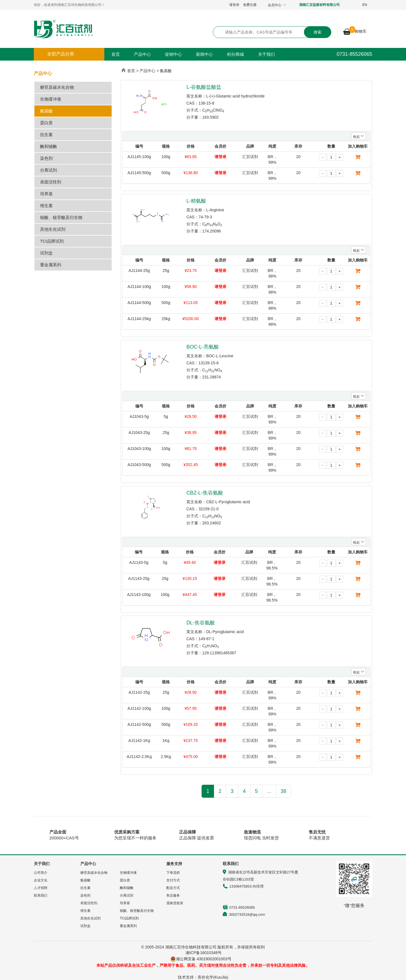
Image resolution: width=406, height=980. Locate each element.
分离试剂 (48, 170)
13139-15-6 (209, 363)
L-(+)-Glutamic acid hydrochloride (235, 96)
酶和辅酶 (48, 146)
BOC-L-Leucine (220, 356)
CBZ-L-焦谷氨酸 (205, 493)
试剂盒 (46, 253)
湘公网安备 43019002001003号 (206, 959)
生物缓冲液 (51, 99)
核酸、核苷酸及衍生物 (61, 217)
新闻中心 (204, 54)
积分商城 (235, 54)
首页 (116, 54)
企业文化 (41, 880)
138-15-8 (206, 103)
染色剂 (46, 158)
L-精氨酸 (196, 201)
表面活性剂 (51, 182)
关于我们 (266, 54)
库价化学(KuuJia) (213, 977)
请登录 (234, 5)
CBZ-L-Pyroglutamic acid (228, 502)
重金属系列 (51, 265)
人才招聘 (41, 888)
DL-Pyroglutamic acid (225, 632)
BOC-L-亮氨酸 (203, 347)
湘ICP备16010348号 (204, 953)
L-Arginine (215, 210)
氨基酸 (46, 111)
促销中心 (173, 54)
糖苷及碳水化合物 (57, 87)
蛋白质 (46, 123)
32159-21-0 (209, 509)
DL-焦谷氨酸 (201, 623)
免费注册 (250, 5)
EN (365, 5)
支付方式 (173, 880)
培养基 (46, 194)
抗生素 (46, 135)
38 (283, 791)
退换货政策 (175, 903)
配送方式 (173, 888)
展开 (398, 103)
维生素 (46, 206)
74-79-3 (205, 217)
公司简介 (41, 873)
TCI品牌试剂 (52, 241)
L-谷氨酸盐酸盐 (204, 87)
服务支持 (174, 864)
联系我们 (41, 895)
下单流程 (173, 873)
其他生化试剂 (53, 229)
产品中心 (142, 54)
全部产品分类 (61, 54)
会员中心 (277, 5)
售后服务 (173, 895)
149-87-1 (206, 639)
